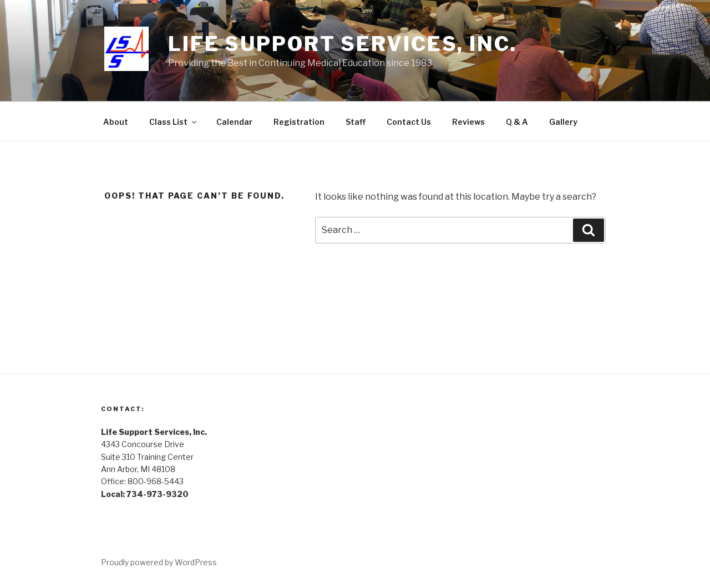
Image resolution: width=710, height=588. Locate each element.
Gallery (563, 122)
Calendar (234, 122)
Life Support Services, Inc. (343, 44)
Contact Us (409, 122)
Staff (356, 122)
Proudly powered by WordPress (159, 562)
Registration (299, 122)
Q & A (517, 122)
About (116, 122)
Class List (174, 122)
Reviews (468, 122)
